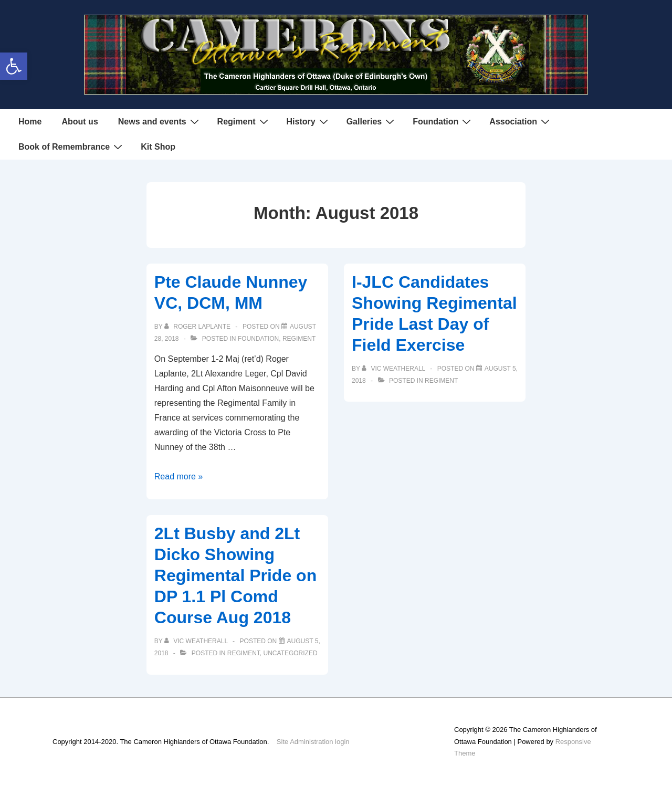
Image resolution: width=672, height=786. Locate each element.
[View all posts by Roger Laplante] (198, 327)
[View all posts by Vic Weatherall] (394, 369)
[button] (14, 66)
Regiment (244, 121)
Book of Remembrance (72, 146)
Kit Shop (158, 147)
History (309, 121)
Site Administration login (313, 742)
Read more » (179, 476)
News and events (160, 121)
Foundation (443, 121)
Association (521, 121)
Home (30, 122)
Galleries (372, 121)
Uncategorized (291, 653)
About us (80, 122)
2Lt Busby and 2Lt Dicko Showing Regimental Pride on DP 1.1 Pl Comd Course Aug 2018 (235, 575)
